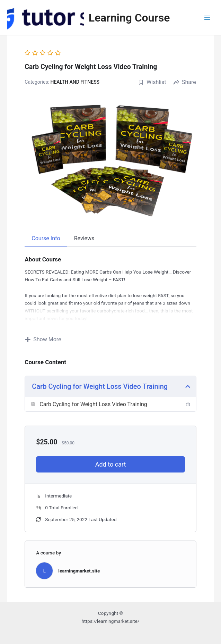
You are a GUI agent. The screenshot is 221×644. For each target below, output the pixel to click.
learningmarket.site (79, 571)
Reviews (84, 238)
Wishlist (152, 82)
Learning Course (129, 18)
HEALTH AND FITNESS (75, 82)
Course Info (46, 238)
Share (185, 82)
